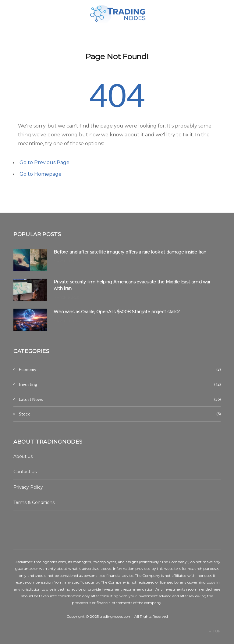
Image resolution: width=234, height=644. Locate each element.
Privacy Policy (28, 487)
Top (215, 631)
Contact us (25, 472)
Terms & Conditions (34, 502)
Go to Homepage (41, 174)
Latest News (31, 399)
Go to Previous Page (44, 162)
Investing (28, 384)
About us (23, 456)
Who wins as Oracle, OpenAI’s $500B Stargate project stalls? (117, 312)
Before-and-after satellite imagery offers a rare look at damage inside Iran (130, 252)
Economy (28, 369)
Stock (24, 414)
